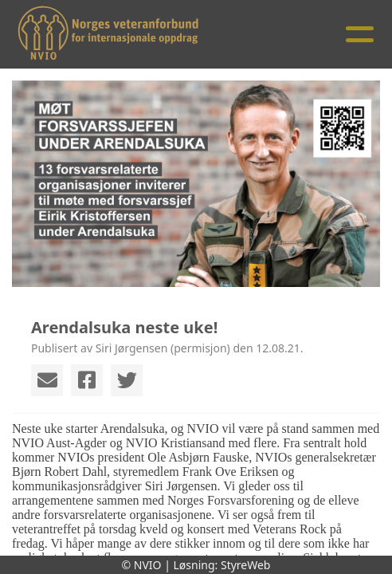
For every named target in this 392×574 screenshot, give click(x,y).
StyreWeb (246, 565)
